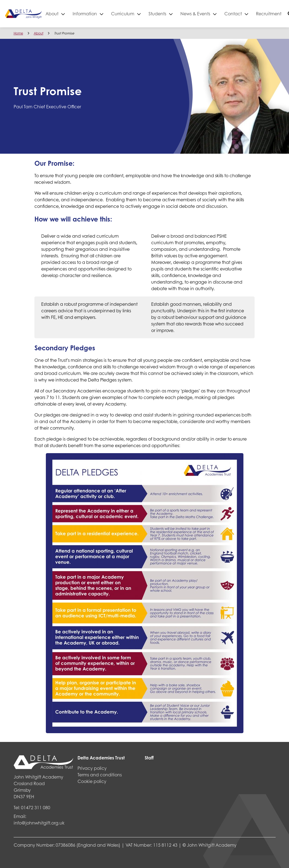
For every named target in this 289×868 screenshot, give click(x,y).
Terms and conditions (100, 775)
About (69, 14)
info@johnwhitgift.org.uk (39, 823)
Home (18, 33)
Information (102, 14)
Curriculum (140, 14)
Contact (250, 14)
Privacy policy (92, 768)
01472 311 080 (36, 807)
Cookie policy (92, 781)
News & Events (212, 14)
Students (174, 14)
